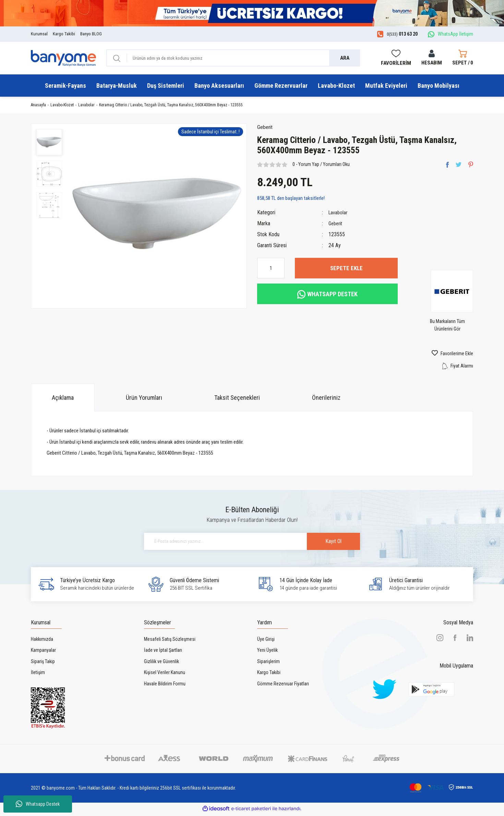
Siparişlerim (268, 663)
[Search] (233, 58)
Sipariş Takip (43, 663)
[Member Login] (432, 58)
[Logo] (63, 58)
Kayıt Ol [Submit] (321, 543)
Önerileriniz (326, 399)
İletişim (38, 674)
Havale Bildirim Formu (165, 685)
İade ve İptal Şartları (163, 652)
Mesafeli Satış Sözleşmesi (170, 641)
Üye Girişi (266, 641)
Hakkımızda (42, 641)
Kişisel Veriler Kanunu (165, 674)
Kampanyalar (43, 652)
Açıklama (63, 399)
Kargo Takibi (64, 34)
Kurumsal (39, 34)
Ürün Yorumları (144, 399)
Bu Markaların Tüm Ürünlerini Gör (454, 327)
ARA (345, 58)
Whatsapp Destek (38, 804)
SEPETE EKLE (346, 270)
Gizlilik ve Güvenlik (161, 663)
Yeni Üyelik (267, 652)
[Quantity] (271, 270)
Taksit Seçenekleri (237, 399)
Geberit (266, 129)
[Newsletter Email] (252, 543)
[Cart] (463, 58)
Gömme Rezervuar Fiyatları (283, 685)
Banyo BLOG (91, 34)
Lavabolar (339, 214)
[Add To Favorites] (441, 356)
